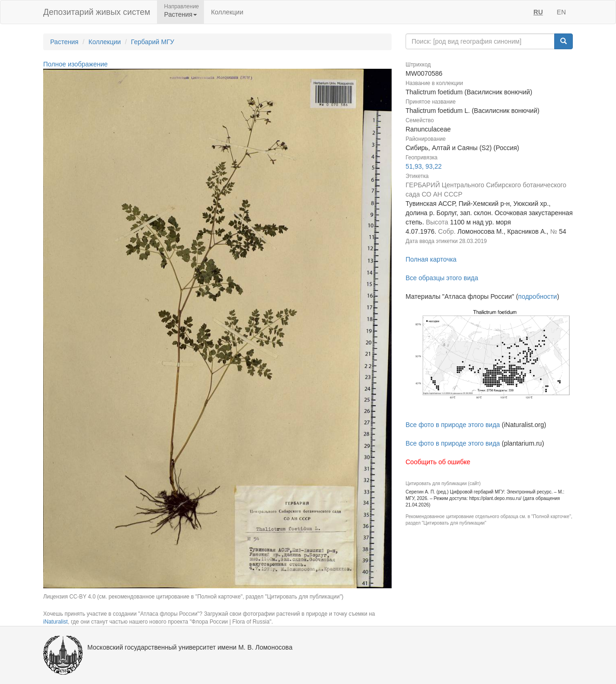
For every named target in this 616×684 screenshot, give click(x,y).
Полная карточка (431, 259)
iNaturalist (56, 622)
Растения (64, 42)
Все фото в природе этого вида (453, 425)
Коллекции (227, 12)
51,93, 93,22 (424, 166)
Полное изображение (75, 64)
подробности (537, 296)
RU (538, 12)
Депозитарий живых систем (97, 12)
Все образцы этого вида (442, 278)
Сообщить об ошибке (438, 462)
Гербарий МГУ (153, 42)
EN (561, 12)
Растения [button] (180, 14)
